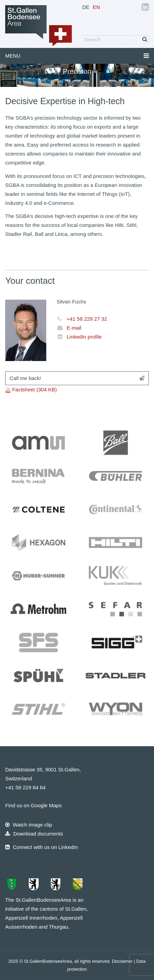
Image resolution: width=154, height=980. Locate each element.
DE (86, 7)
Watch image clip (29, 825)
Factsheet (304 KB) (34, 389)
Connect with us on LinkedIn (42, 847)
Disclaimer (123, 961)
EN (97, 7)
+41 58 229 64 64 (25, 787)
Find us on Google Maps (33, 805)
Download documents (34, 834)
